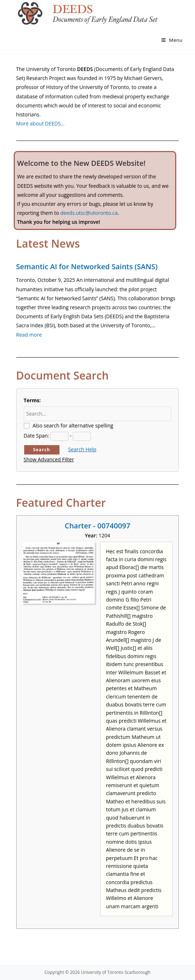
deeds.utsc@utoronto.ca (89, 213)
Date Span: (37, 436)
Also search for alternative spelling (73, 425)
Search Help (82, 449)
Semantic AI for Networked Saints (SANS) (87, 267)
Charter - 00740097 (97, 526)
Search (42, 450)
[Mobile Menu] (172, 40)
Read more (29, 335)
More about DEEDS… (41, 123)
